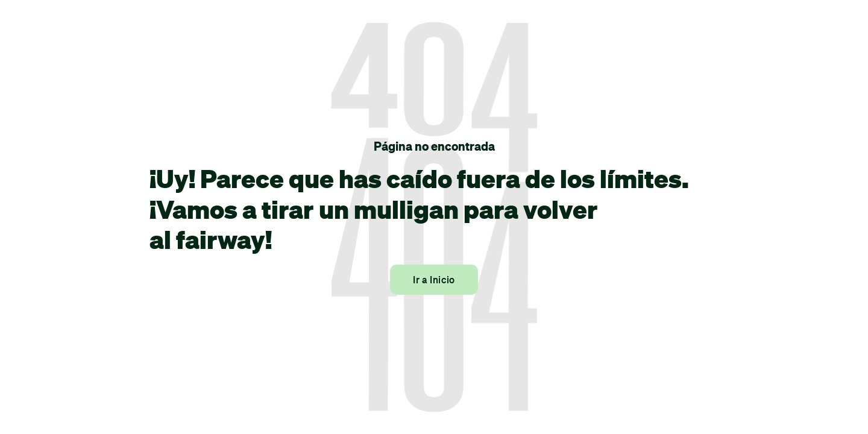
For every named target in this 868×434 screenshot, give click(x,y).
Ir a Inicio (434, 280)
